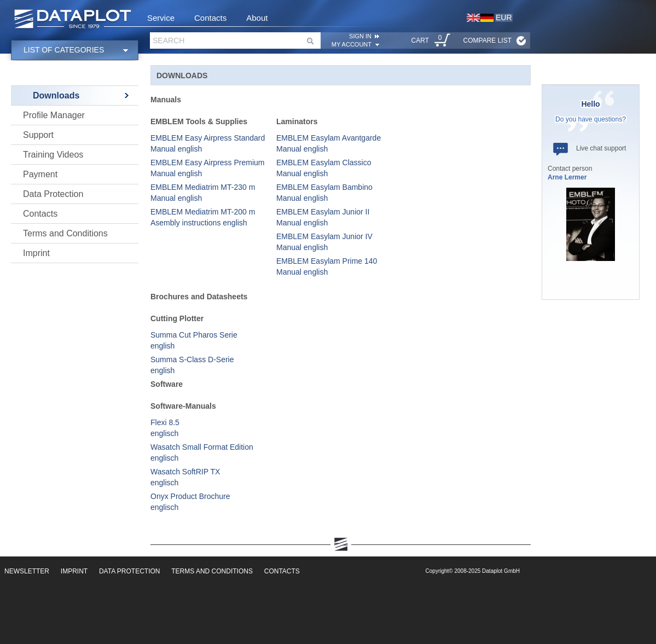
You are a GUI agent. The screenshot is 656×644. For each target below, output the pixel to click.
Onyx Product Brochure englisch (190, 502)
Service (161, 18)
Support (38, 135)
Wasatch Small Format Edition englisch (202, 452)
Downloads (56, 95)
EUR (504, 18)
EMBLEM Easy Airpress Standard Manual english (208, 143)
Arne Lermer (567, 177)
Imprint (36, 253)
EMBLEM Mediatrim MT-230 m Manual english (203, 193)
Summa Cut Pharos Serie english (194, 340)
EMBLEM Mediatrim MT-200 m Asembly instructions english (203, 217)
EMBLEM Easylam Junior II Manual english (323, 217)
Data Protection (53, 194)
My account (352, 44)
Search (169, 40)
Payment (40, 174)
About (257, 18)
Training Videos (53, 155)
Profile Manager (54, 115)
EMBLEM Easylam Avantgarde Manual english (329, 143)
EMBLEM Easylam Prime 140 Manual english (327, 266)
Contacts (210, 18)
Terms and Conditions (65, 233)
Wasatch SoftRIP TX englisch (185, 477)
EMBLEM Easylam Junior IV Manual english (324, 242)
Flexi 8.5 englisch (165, 428)
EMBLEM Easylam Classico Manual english (324, 168)
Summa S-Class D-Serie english (192, 365)
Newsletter (27, 571)
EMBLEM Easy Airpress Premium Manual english (208, 168)
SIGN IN (360, 36)
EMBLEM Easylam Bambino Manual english (324, 193)
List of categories (64, 50)
